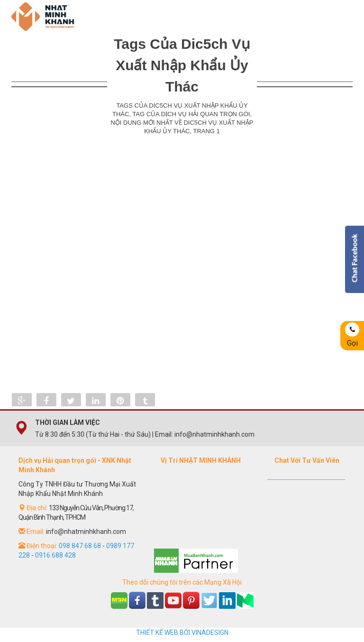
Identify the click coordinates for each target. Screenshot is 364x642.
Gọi (352, 335)
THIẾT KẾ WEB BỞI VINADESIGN (182, 633)
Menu (338, 17)
